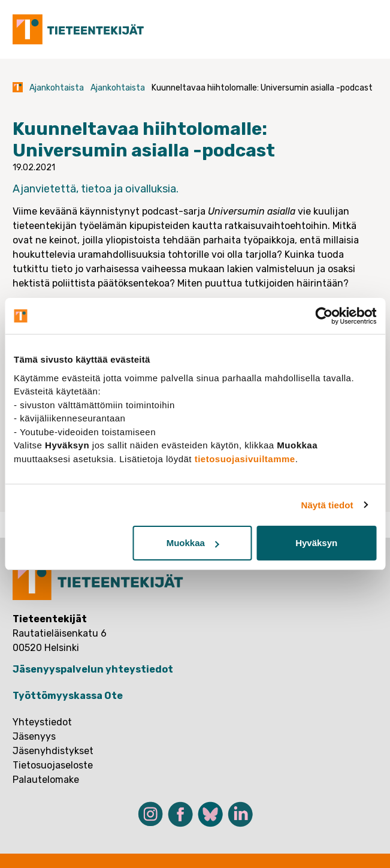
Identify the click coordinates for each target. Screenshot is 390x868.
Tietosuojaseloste (53, 765)
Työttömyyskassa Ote (68, 696)
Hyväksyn (316, 543)
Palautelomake (46, 780)
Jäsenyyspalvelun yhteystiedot (93, 669)
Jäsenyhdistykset (53, 751)
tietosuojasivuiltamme (245, 459)
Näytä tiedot (327, 505)
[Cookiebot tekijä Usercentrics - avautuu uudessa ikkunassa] (324, 316)
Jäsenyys (34, 736)
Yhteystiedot (42, 722)
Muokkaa (193, 543)
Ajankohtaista (57, 88)
